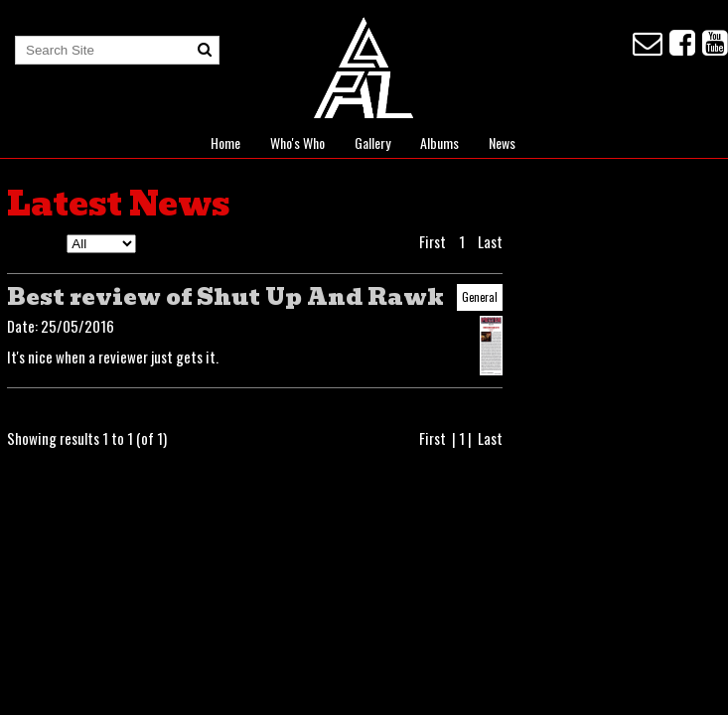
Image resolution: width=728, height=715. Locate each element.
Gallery (372, 143)
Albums (439, 143)
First (433, 241)
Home (225, 143)
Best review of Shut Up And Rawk (225, 297)
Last (490, 241)
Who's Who (297, 143)
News (502, 143)
